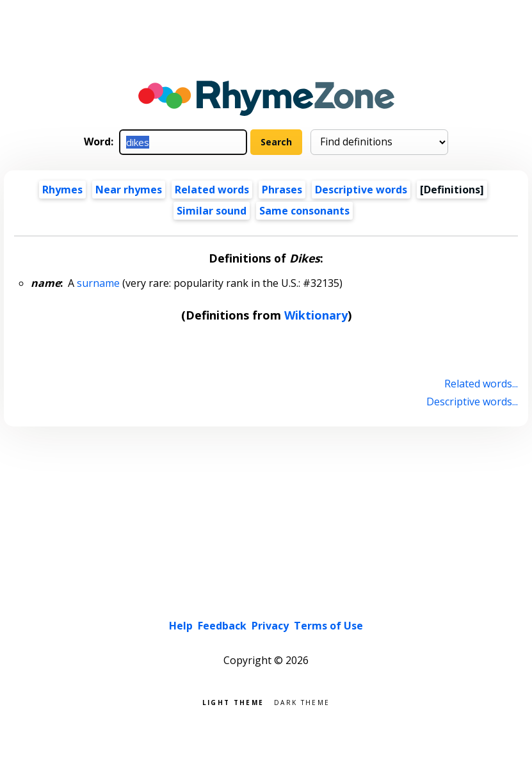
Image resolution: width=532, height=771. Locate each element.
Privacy (270, 626)
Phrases (282, 190)
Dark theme (302, 702)
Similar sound (212, 211)
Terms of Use (328, 626)
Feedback (222, 626)
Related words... (481, 384)
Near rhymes (129, 190)
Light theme (233, 702)
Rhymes (62, 190)
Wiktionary (316, 315)
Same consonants (304, 211)
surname (98, 283)
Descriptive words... (472, 402)
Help (181, 626)
